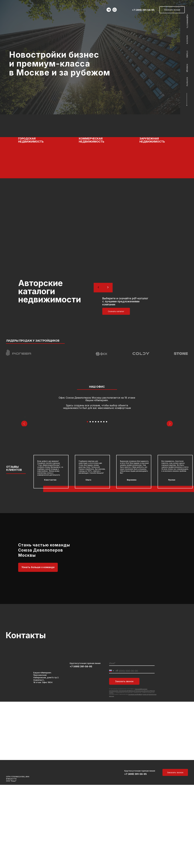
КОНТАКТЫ (187, 82)
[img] (20, 9)
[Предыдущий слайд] (24, 459)
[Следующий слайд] (170, 459)
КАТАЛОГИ (187, 40)
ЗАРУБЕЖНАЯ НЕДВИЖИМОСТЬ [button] (152, 140)
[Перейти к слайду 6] (101, 505)
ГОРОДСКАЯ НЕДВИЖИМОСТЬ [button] (31, 140)
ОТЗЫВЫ (187, 54)
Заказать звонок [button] (172, 10)
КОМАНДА (187, 68)
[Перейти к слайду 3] (93, 505)
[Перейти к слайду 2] (90, 505)
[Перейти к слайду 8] (107, 505)
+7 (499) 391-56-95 (143, 10)
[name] (132, 747)
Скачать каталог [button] (116, 311)
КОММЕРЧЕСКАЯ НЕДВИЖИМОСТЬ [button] (92, 140)
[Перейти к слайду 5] (98, 505)
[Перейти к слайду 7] (104, 505)
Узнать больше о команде (38, 650)
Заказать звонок (124, 764)
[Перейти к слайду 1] (87, 505)
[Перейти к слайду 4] (96, 505)
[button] (97, 165)
